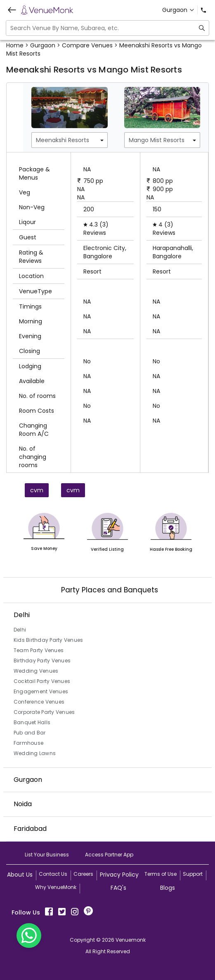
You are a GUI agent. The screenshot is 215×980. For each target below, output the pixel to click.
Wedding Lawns (35, 753)
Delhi (20, 630)
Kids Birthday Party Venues (48, 640)
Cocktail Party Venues (42, 681)
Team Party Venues (39, 650)
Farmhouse (28, 743)
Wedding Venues (36, 671)
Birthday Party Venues (42, 661)
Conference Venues (39, 702)
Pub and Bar (30, 733)
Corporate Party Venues (44, 712)
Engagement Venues (41, 691)
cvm (37, 490)
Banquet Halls (32, 722)
